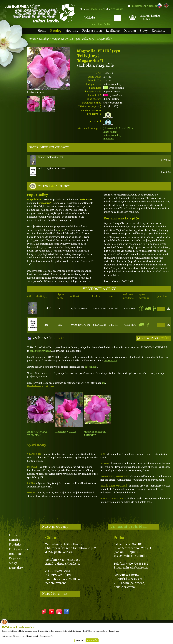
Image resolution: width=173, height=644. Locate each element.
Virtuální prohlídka (129, 527)
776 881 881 (97, 9)
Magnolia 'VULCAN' (66, 432)
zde (103, 383)
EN (166, 5)
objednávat (91, 367)
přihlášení (151, 6)
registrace (138, 6)
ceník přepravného (40, 351)
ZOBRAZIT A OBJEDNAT (54, 186)
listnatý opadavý (113, 135)
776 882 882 (117, 9)
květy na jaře (110, 132)
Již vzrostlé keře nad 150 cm (119, 128)
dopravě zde (111, 361)
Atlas (61, 230)
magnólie (109, 139)
